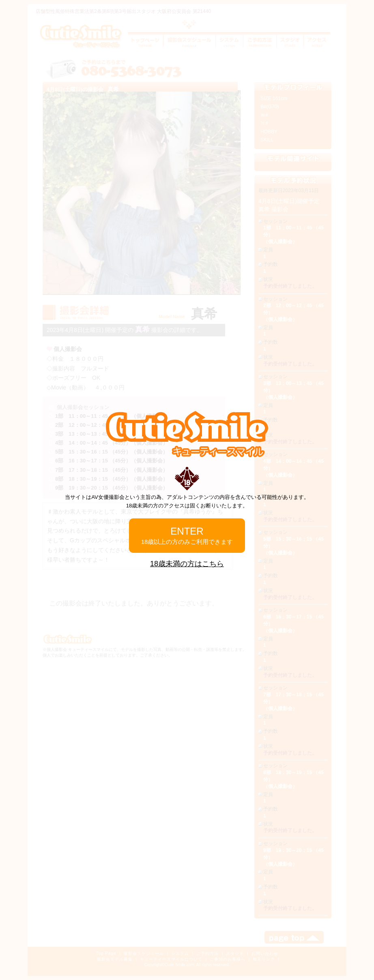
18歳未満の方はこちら (187, 564)
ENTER (187, 535)
